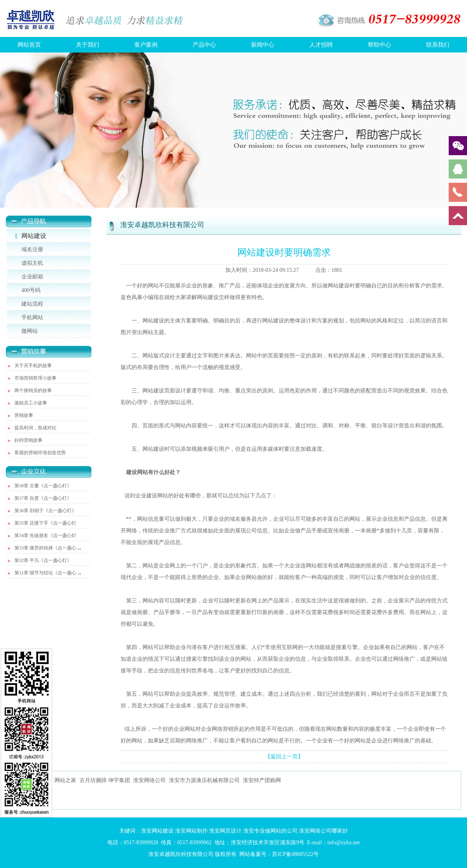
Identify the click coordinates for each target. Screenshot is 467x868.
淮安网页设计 (225, 831)
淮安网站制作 (191, 831)
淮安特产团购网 (262, 780)
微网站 (30, 331)
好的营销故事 (28, 440)
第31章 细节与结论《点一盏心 (45, 573)
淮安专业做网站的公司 (270, 831)
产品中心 (204, 45)
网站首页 (29, 45)
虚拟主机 (32, 263)
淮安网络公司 (149, 780)
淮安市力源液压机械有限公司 (204, 780)
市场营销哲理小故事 (35, 378)
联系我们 (438, 45)
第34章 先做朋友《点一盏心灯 (45, 535)
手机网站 (32, 318)
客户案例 (146, 45)
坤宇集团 (119, 780)
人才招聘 (321, 45)
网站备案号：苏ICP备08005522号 (279, 854)
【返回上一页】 (284, 757)
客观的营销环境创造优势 (40, 453)
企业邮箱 (32, 277)
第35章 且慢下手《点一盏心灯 (45, 523)
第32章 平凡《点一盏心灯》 (43, 560)
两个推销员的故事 (33, 390)
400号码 (31, 290)
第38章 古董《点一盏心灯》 (43, 486)
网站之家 (65, 780)
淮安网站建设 (157, 831)
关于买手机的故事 (33, 366)
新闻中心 (263, 45)
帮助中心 (379, 45)
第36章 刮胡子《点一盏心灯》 (45, 511)
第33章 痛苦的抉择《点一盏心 (45, 548)
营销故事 (24, 415)
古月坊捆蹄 (93, 780)
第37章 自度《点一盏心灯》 (43, 498)
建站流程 (32, 304)
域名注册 (32, 249)
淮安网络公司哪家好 (323, 831)
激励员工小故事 (31, 403)
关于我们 (88, 45)
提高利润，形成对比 (35, 428)
